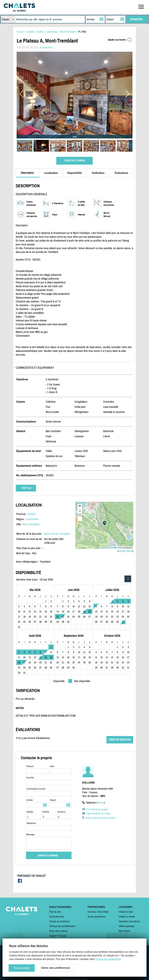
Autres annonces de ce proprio (101, 818)
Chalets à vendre (127, 916)
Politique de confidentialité (62, 926)
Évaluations (121, 173)
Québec (32, 514)
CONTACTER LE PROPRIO (75, 161)
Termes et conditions (59, 921)
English (53, 936)
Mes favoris (124, 931)
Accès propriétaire (96, 916)
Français (62, 936)
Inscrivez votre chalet (98, 912)
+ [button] (80, 506)
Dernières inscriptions (129, 921)
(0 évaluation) (46, 47)
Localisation (51, 173)
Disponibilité (74, 173)
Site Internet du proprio (97, 809)
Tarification (98, 173)
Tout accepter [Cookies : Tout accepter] (22, 968)
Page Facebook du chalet (98, 813)
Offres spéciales (127, 926)
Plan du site (55, 912)
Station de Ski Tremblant (57, 534)
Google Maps (125, 551)
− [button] (80, 511)
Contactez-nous (57, 916)
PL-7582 (82, 32)
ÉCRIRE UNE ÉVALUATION (120, 740)
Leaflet (103, 548)
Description (27, 173)
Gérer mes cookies (58, 931)
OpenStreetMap (116, 548)
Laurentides (32, 519)
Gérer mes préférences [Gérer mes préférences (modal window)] (56, 968)
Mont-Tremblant (31, 524)
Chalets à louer (126, 912)
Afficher (101, 802)
